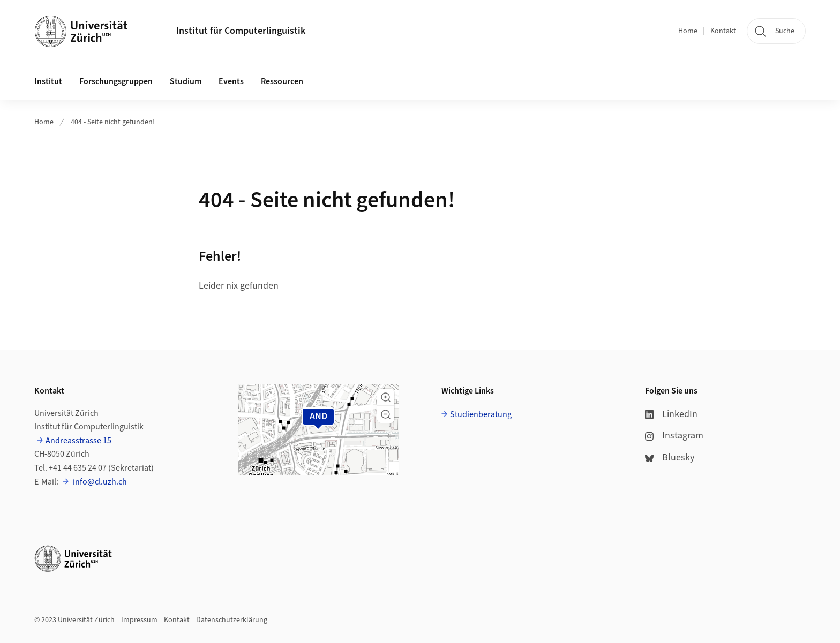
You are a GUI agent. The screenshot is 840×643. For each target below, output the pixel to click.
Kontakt (723, 31)
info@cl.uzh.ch (99, 482)
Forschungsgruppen (116, 81)
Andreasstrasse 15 (78, 441)
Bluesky (670, 457)
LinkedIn (671, 414)
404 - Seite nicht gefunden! (113, 122)
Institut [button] (48, 81)
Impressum (139, 620)
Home (688, 31)
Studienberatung (481, 414)
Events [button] (231, 81)
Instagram (674, 436)
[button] (386, 397)
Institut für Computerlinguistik (241, 31)
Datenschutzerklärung (232, 620)
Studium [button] (186, 81)
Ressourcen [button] (282, 81)
